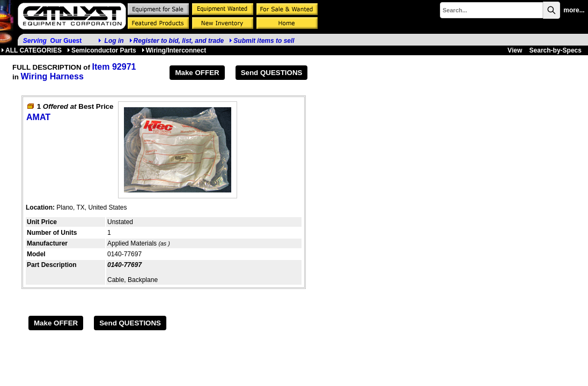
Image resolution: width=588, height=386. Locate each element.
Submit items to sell (262, 41)
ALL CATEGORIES (31, 50)
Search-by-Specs (556, 50)
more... (574, 10)
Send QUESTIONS (272, 73)
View (515, 50)
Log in (114, 41)
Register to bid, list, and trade (179, 41)
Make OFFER (197, 73)
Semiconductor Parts (102, 50)
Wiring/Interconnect (174, 50)
